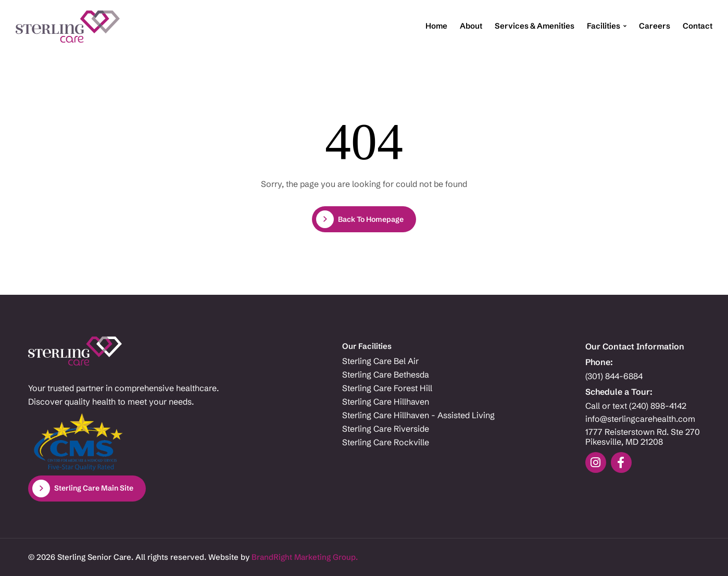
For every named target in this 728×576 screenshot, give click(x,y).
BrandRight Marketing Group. (305, 557)
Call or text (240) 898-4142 (636, 406)
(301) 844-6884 (614, 376)
